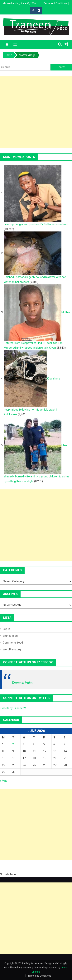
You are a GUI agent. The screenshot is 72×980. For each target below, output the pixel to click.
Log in (6, 629)
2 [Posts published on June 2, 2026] (13, 744)
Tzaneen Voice (22, 683)
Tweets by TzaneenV (13, 708)
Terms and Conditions (55, 3)
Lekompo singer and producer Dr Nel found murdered (36, 224)
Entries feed (10, 636)
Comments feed (13, 643)
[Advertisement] (36, 112)
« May (4, 781)
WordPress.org (12, 649)
